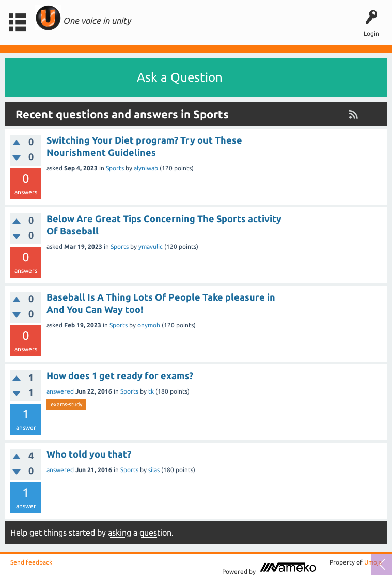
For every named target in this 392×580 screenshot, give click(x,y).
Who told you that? (89, 454)
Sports (115, 168)
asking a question (140, 532)
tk (151, 391)
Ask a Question (180, 77)
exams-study (66, 404)
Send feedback (31, 562)
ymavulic (151, 247)
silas (154, 470)
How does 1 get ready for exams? (120, 375)
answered (60, 391)
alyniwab (146, 168)
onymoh (149, 325)
